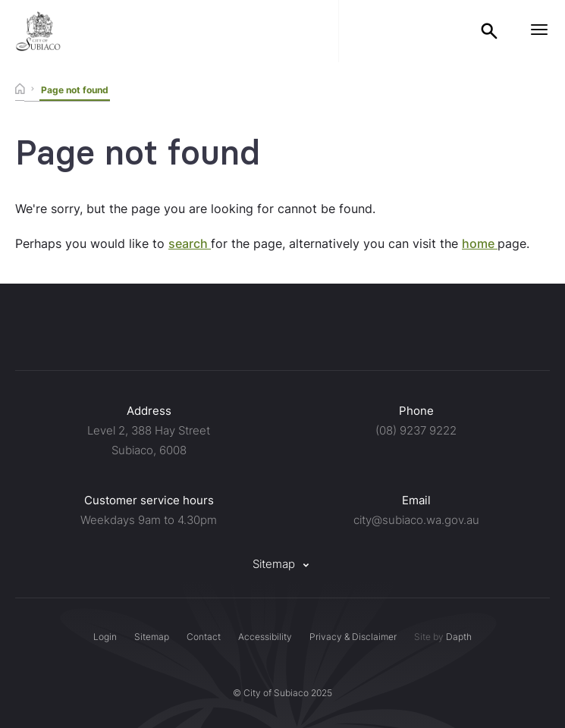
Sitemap (152, 637)
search (190, 243)
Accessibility (265, 637)
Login (105, 637)
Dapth (459, 637)
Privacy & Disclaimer (353, 637)
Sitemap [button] (283, 564)
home (480, 243)
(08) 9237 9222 (416, 430)
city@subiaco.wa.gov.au (416, 520)
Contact (204, 637)
